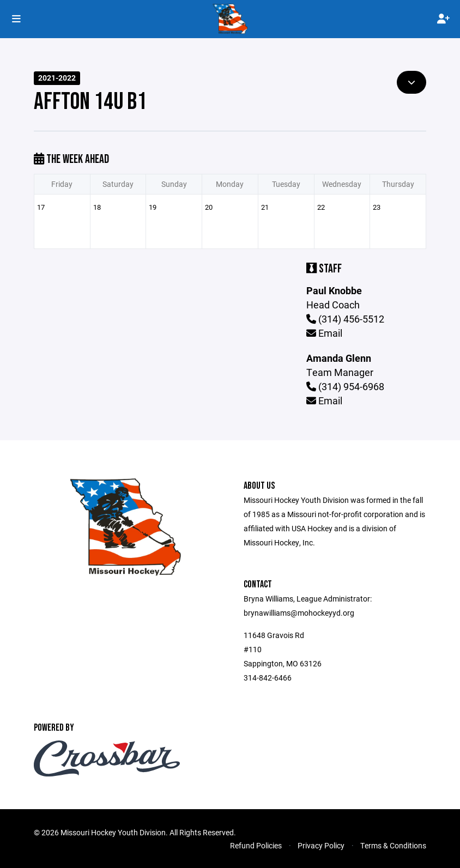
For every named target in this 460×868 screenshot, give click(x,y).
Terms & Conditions (393, 845)
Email (324, 333)
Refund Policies (256, 845)
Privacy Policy (321, 845)
